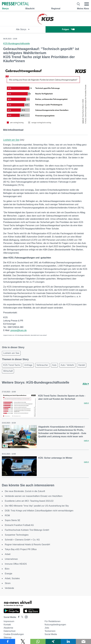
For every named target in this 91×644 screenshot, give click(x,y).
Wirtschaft (8, 371)
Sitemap (8, 637)
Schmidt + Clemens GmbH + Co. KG (22, 540)
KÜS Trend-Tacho (12, 365)
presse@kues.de (18, 330)
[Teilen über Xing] (53, 641)
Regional (56, 9)
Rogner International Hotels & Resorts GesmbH (27, 545)
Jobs (47, 628)
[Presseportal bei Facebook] (18, 617)
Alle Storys (23, 29)
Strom (8, 583)
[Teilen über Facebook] (8, 641)
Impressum (9, 621)
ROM (7, 515)
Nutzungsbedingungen (55, 625)
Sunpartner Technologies (17, 535)
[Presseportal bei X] (21, 617)
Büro (7, 569)
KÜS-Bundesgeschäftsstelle (16, 44)
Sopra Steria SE (13, 520)
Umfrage (28, 365)
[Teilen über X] (23, 641)
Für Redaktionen (53, 621)
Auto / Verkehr (67, 365)
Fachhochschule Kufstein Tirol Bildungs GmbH (27, 530)
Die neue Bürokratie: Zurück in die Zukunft (25, 491)
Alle (86, 384)
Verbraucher (42, 365)
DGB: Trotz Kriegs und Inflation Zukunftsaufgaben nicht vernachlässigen (39, 511)
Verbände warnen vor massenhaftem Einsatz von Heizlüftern (34, 496)
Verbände (9, 588)
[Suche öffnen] (78, 4)
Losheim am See (11, 140)
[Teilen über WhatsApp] (38, 641)
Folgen (68, 29)
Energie (9, 574)
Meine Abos (83, 9)
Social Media (51, 634)
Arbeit (8, 554)
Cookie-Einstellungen (14, 634)
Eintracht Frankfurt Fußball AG (19, 525)
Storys (5, 9)
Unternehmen (11, 559)
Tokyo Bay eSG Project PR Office (21, 549)
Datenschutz (10, 631)
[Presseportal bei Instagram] (25, 617)
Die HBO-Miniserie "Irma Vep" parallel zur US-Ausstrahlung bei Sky (37, 506)
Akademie (8, 628)
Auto (54, 365)
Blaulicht (30, 9)
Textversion (50, 631)
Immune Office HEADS (16, 564)
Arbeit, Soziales (12, 578)
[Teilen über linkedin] (68, 641)
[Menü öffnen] (87, 4)
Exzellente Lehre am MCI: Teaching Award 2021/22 (29, 501)
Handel (82, 365)
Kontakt (7, 625)
